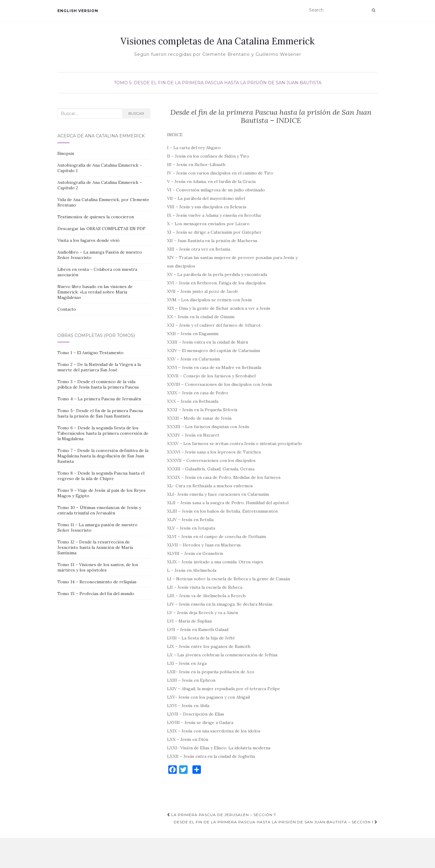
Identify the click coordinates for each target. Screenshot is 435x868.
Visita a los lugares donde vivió (89, 240)
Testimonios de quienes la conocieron (96, 217)
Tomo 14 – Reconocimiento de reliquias (97, 582)
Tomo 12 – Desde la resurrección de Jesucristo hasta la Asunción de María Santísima (95, 547)
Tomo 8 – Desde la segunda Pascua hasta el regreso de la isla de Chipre (101, 476)
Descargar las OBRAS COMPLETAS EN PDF (101, 229)
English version (78, 11)
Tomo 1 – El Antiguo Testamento (90, 353)
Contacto (67, 309)
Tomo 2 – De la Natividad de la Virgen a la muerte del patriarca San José (99, 367)
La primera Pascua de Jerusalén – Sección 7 (222, 815)
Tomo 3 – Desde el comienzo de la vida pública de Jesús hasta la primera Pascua (98, 384)
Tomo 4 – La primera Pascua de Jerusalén (99, 399)
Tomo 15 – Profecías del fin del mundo (96, 594)
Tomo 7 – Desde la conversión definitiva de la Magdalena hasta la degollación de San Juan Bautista (103, 456)
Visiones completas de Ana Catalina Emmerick (217, 41)
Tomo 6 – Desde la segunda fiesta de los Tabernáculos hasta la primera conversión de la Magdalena (103, 433)
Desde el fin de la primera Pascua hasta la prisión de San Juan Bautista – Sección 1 (276, 822)
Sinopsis (66, 153)
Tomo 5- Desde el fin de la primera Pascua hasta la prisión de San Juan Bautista (218, 83)
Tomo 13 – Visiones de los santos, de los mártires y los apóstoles (98, 567)
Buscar (136, 113)
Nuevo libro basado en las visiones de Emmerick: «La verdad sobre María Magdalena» (95, 292)
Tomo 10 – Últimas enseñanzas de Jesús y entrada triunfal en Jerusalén (99, 510)
